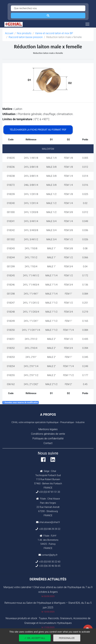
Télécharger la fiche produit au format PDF (38, 130)
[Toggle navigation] (87, 24)
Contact (48, 443)
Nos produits (24, 33)
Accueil (9, 33)
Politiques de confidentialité (48, 438)
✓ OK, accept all (35, 638)
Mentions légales (48, 429)
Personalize (67, 638)
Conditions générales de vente (48, 434)
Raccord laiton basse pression (26, 37)
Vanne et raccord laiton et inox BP (54, 33)
